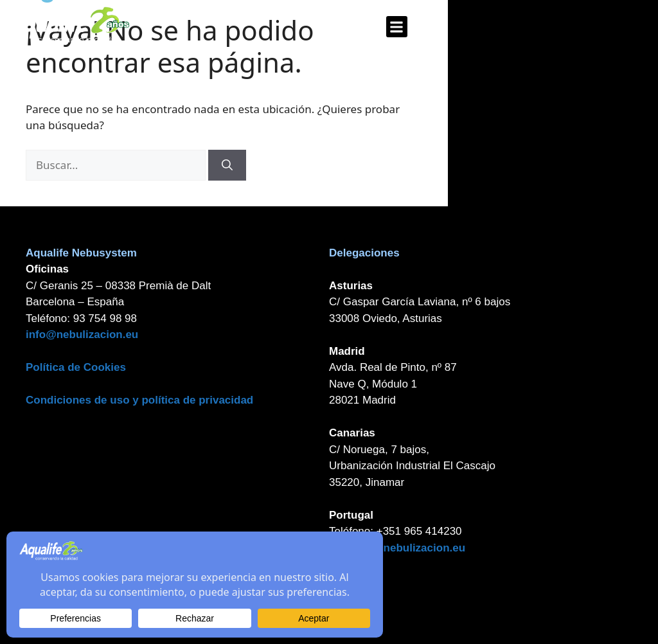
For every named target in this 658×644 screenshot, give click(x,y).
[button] (397, 27)
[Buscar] (227, 165)
